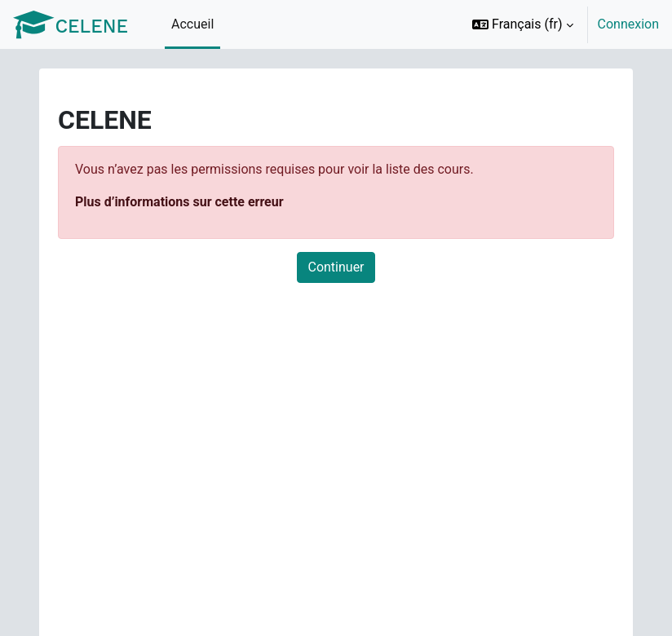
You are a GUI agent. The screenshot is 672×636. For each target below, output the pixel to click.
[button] (523, 24)
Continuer (336, 267)
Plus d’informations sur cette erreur (179, 202)
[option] (560, 24)
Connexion (628, 24)
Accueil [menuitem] (192, 24)
